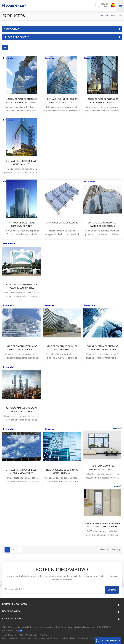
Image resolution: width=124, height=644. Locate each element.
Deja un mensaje (108, 641)
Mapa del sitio (10, 635)
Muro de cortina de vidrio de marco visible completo (22, 348)
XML (21, 635)
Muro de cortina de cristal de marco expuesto (62, 348)
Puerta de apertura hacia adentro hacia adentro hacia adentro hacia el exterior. (102, 525)
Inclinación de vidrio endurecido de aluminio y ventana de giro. (102, 468)
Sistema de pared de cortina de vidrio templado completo (102, 101)
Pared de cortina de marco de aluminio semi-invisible (22, 286)
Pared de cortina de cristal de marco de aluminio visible (102, 348)
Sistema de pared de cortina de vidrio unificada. (62, 472)
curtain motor (39, 638)
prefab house (53, 638)
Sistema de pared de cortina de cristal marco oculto (22, 472)
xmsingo (64, 638)
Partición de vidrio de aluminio (62, 223)
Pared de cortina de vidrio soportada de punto (22, 224)
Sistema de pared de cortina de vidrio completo (22, 163)
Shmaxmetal (26, 638)
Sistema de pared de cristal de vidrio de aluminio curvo (62, 101)
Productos (116, 15)
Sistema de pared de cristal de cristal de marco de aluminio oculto (22, 101)
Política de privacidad (36, 635)
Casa (105, 15)
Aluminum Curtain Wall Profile (83, 638)
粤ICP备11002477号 (105, 627)
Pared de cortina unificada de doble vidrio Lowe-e (22, 410)
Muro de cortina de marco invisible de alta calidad (102, 224)
